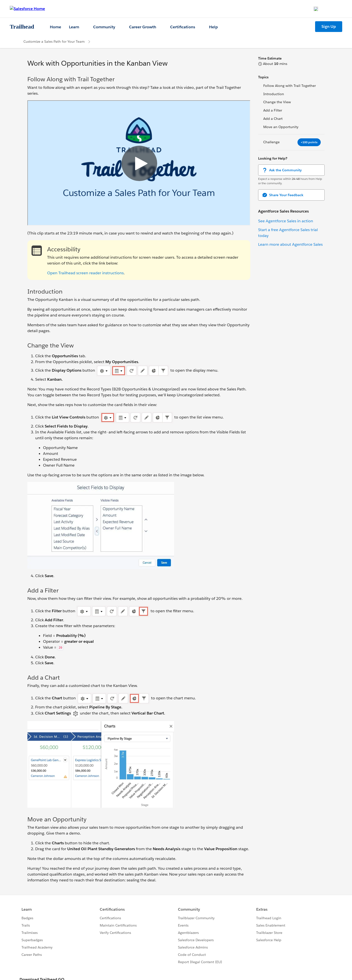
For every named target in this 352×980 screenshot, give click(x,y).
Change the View (277, 102)
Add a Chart (273, 119)
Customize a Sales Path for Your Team (54, 41)
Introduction (274, 94)
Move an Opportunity (281, 127)
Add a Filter (273, 110)
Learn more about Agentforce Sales (290, 244)
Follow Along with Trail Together (290, 86)
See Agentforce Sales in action (286, 221)
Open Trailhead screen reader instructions (85, 273)
